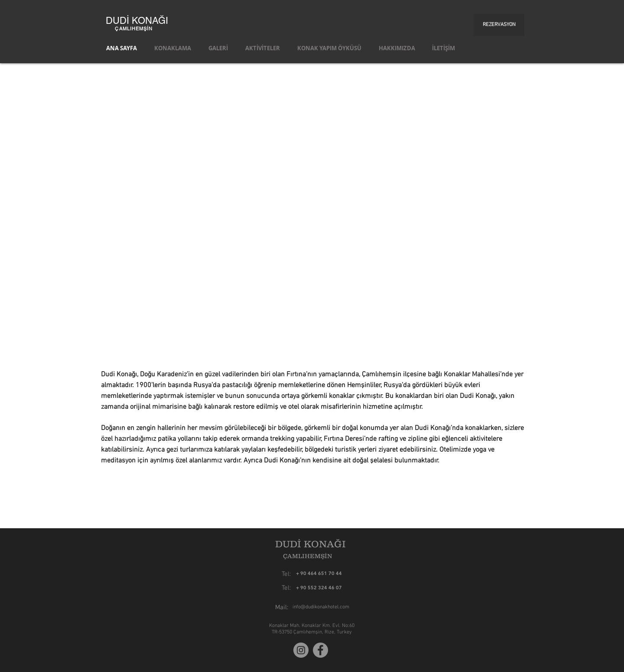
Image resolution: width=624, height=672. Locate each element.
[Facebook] (320, 650)
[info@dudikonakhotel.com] (321, 607)
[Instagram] (301, 650)
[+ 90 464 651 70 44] (342, 574)
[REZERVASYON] (499, 25)
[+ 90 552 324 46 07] (319, 588)
